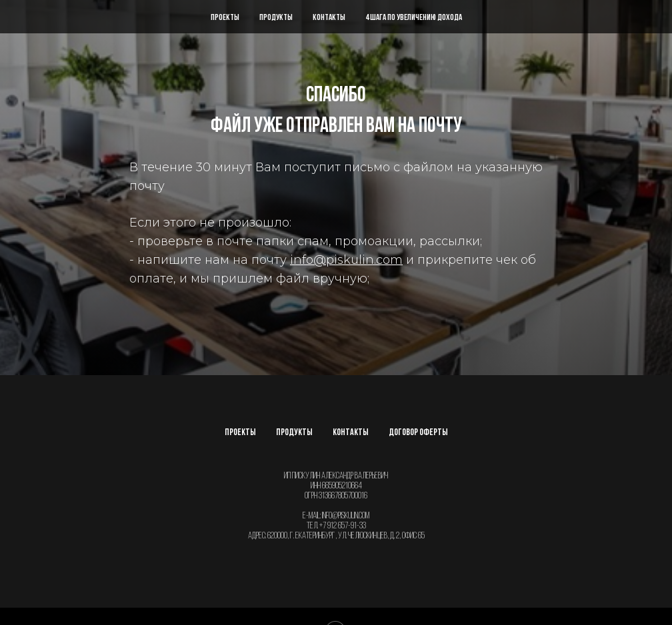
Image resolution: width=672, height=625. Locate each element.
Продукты (276, 18)
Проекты (225, 18)
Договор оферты (418, 433)
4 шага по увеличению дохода (414, 18)
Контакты (329, 18)
